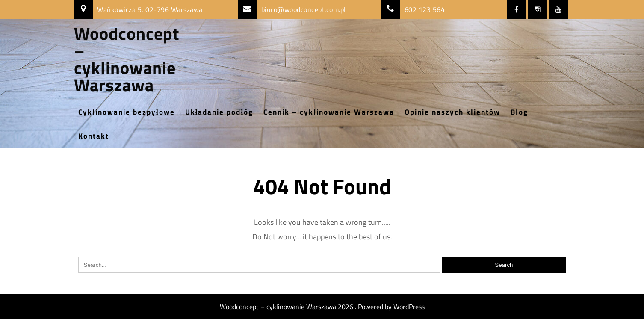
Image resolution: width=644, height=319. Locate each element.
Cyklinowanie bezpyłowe (127, 112)
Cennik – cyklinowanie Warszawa (329, 112)
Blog (519, 112)
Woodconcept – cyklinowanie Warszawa (127, 59)
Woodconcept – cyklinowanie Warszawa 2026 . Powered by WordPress (322, 307)
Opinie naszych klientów (452, 112)
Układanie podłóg (219, 112)
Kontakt (94, 136)
